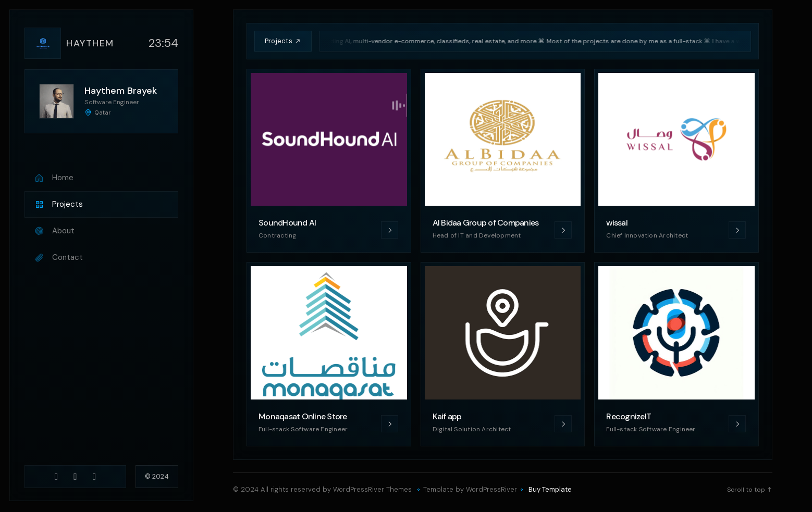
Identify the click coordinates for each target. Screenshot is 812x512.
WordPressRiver (491, 489)
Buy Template (550, 490)
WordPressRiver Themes (372, 489)
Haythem (90, 43)
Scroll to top (750, 490)
